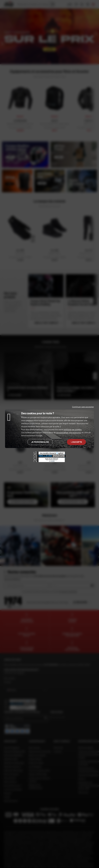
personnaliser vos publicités (69, 432)
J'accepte (76, 442)
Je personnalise (40, 442)
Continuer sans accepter (83, 407)
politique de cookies (73, 429)
